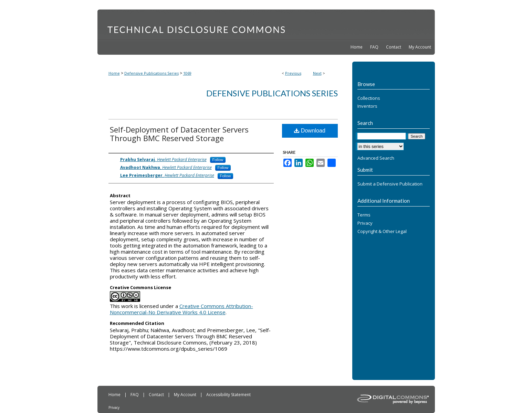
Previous (293, 73)
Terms (364, 215)
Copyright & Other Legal (382, 232)
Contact (157, 395)
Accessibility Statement (228, 395)
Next (317, 73)
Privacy (365, 223)
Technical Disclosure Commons (266, 24)
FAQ (135, 395)
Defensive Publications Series (152, 73)
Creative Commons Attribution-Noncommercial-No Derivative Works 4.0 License (181, 309)
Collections (369, 98)
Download (310, 131)
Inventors (367, 106)
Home (114, 73)
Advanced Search (376, 158)
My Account (186, 395)
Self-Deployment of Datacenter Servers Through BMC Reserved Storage (179, 134)
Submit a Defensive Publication (390, 184)
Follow (218, 160)
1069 (187, 73)
